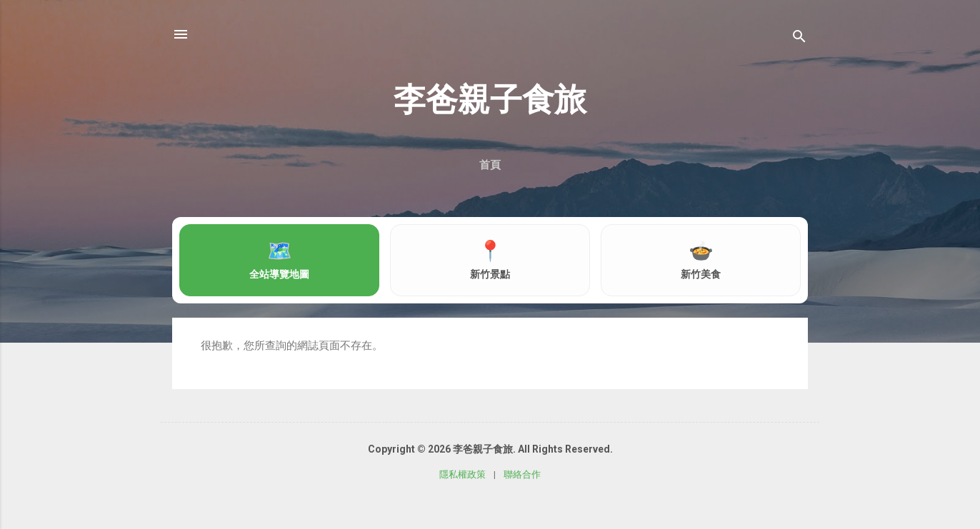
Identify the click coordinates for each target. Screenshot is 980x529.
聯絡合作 (522, 474)
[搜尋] (799, 39)
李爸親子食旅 (490, 100)
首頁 (490, 165)
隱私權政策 (462, 474)
